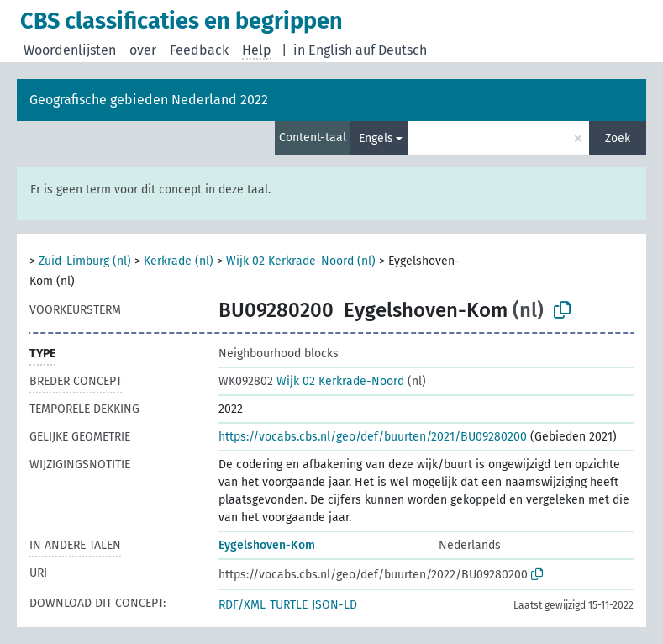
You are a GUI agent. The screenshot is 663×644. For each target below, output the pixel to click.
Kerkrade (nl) (179, 261)
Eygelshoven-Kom (267, 545)
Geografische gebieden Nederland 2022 (149, 100)
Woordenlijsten (70, 50)
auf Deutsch (391, 50)
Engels (376, 138)
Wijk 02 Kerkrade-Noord (311, 381)
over (143, 50)
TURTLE (289, 605)
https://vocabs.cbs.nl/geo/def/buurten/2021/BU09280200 (373, 437)
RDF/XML (242, 605)
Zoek (618, 138)
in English (323, 50)
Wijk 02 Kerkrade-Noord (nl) (301, 261)
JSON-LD (334, 605)
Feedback (199, 50)
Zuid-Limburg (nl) (85, 261)
